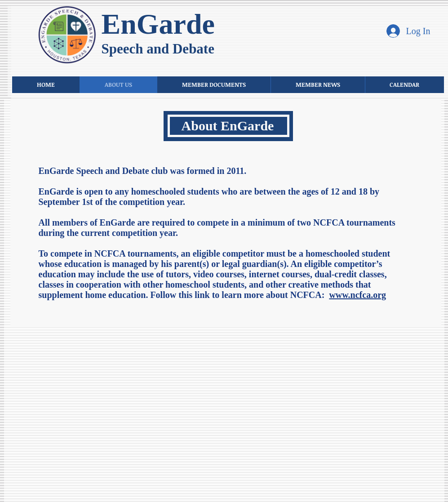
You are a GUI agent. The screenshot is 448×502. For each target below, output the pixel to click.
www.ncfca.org (357, 295)
